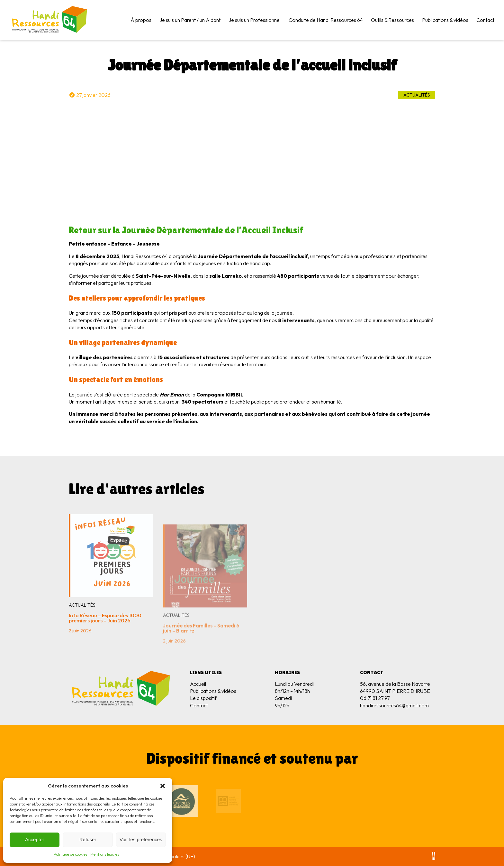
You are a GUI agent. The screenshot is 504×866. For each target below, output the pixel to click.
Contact (485, 20)
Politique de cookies (70, 854)
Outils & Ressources (392, 20)
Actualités (417, 95)
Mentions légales (105, 854)
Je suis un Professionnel (255, 20)
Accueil (198, 684)
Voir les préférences (141, 839)
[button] (163, 786)
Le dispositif (203, 698)
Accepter (35, 839)
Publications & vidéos (445, 20)
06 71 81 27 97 (375, 698)
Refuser (88, 839)
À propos (141, 20)
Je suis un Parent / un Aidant (190, 20)
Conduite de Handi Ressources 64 (326, 20)
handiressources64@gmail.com (394, 705)
